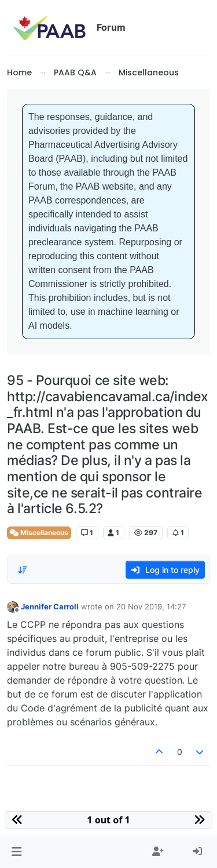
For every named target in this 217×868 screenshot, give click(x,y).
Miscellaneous (39, 533)
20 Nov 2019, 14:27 (151, 606)
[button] (16, 852)
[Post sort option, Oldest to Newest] (23, 570)
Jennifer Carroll (50, 606)
